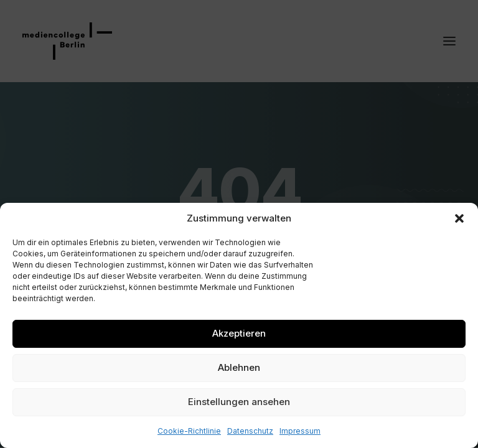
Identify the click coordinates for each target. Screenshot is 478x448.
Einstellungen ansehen (239, 402)
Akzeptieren (239, 333)
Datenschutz (250, 431)
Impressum (300, 431)
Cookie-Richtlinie (189, 431)
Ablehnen (239, 367)
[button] (459, 218)
